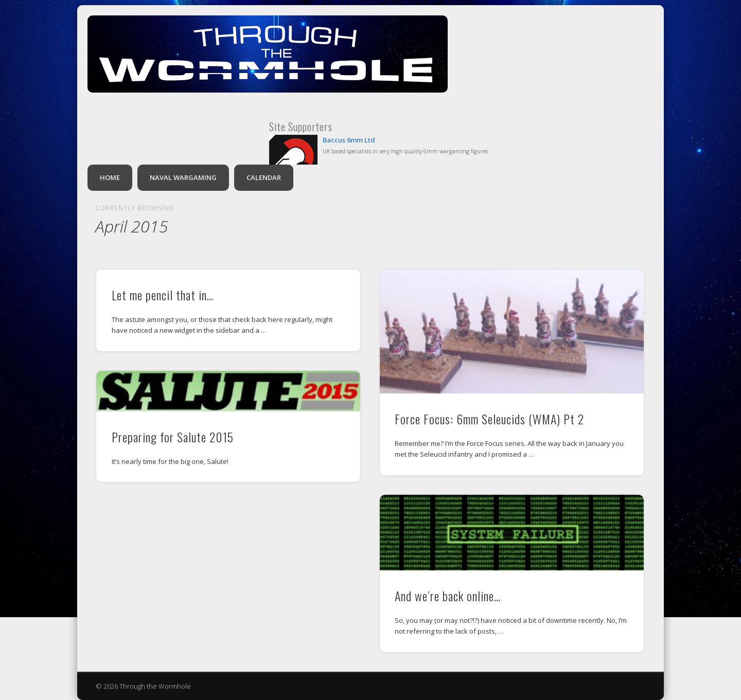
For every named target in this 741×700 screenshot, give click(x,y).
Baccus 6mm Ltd (349, 140)
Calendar (264, 177)
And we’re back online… (448, 596)
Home (110, 177)
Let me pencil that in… (163, 295)
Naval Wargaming (183, 177)
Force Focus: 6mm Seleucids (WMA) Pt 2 (489, 419)
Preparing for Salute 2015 (173, 437)
